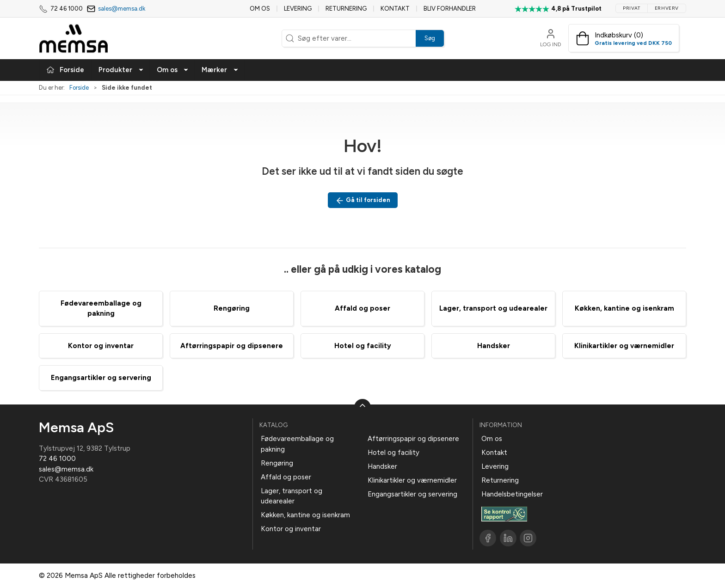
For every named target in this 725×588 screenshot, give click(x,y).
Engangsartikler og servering (101, 378)
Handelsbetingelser (512, 494)
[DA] (74, 38)
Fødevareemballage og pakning (297, 444)
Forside (79, 88)
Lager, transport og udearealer (493, 308)
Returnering (346, 9)
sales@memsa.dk (122, 9)
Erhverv (667, 8)
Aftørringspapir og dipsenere (232, 346)
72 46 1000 (57, 459)
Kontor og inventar (101, 346)
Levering (298, 9)
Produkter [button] (121, 70)
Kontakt (395, 9)
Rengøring (232, 308)
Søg (430, 38)
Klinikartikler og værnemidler (624, 346)
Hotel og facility (363, 346)
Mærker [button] (220, 70)
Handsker (494, 346)
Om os (260, 9)
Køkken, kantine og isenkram (624, 308)
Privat (632, 8)
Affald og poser (362, 308)
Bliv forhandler (450, 9)
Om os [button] (173, 70)
